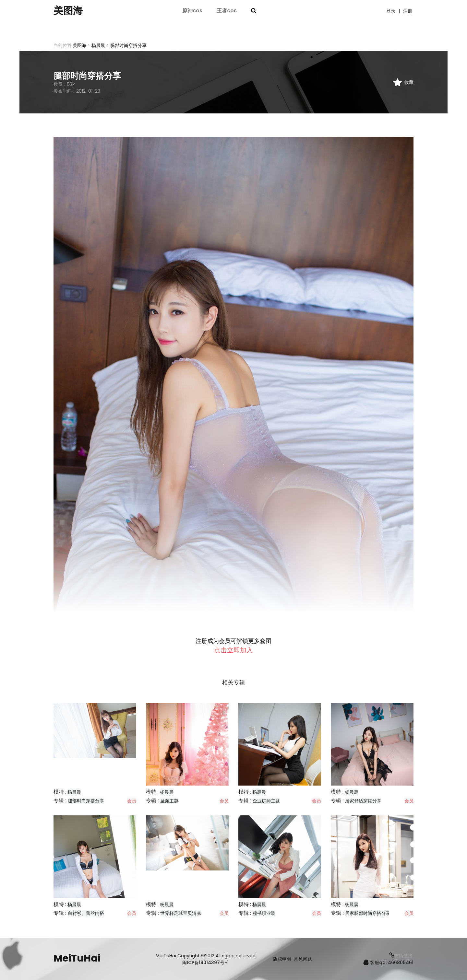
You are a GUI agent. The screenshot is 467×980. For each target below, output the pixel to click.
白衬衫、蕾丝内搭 (86, 913)
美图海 (68, 11)
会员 (132, 801)
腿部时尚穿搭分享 (86, 801)
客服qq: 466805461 (388, 962)
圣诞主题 (169, 801)
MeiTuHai (77, 958)
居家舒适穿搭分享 (363, 801)
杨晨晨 (98, 45)
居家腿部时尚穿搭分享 (368, 913)
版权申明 (282, 959)
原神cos (192, 11)
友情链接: (401, 956)
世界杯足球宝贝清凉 (181, 913)
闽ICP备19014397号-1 (205, 962)
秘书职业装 (264, 913)
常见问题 (303, 959)
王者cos (227, 11)
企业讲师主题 (266, 801)
